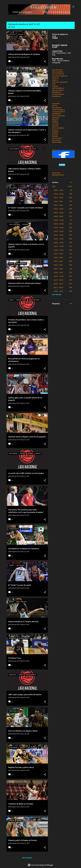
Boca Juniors (57, 108)
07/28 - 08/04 (59, 194)
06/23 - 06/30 (59, 213)
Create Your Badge (67, 150)
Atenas (55, 106)
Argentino (56, 104)
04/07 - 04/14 (59, 250)
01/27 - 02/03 (59, 280)
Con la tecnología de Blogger (40, 865)
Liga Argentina (58, 72)
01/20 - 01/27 (58, 284)
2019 (54, 186)
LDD (54, 84)
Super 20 (55, 78)
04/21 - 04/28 (59, 246)
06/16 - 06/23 (59, 216)
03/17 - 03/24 (58, 261)
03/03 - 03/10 (58, 269)
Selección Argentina (60, 82)
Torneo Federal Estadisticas (58, 95)
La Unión (55, 124)
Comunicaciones (58, 112)
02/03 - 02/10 (59, 276)
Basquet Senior (56, 150)
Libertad (55, 126)
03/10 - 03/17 (58, 265)
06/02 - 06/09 (59, 224)
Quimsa (55, 134)
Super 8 (55, 80)
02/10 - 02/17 (58, 273)
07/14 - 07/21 (58, 201)
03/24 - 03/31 (58, 258)
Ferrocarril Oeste (58, 116)
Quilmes (55, 132)
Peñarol (55, 130)
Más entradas (27, 858)
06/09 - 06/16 (59, 220)
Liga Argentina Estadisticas (58, 91)
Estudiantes (56, 114)
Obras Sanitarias (58, 128)
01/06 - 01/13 (58, 291)
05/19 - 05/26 (59, 231)
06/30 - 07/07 (59, 209)
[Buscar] (73, 7)
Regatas (55, 136)
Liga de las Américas (60, 76)
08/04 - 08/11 (59, 190)
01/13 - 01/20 (58, 288)
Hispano (55, 120)
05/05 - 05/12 (59, 239)
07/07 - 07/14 (58, 205)
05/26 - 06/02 (59, 228)
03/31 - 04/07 (59, 254)
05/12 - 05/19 (59, 235)
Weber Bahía (57, 142)
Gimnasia (56, 118)
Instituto (55, 122)
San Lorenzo (57, 138)
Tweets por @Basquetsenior (58, 174)
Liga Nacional (57, 70)
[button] (45, 62)
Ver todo (12, 27)
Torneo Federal (58, 74)
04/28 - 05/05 (59, 243)
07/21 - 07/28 (58, 198)
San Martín (56, 140)
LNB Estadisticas (58, 88)
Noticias (55, 86)
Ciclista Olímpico (58, 110)
